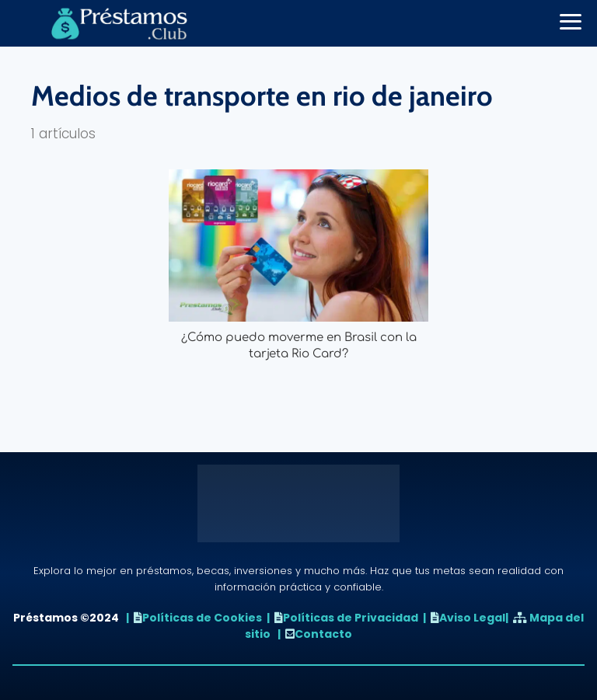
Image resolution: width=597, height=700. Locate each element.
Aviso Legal (472, 618)
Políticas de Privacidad (351, 618)
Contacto (323, 634)
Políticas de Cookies (202, 618)
